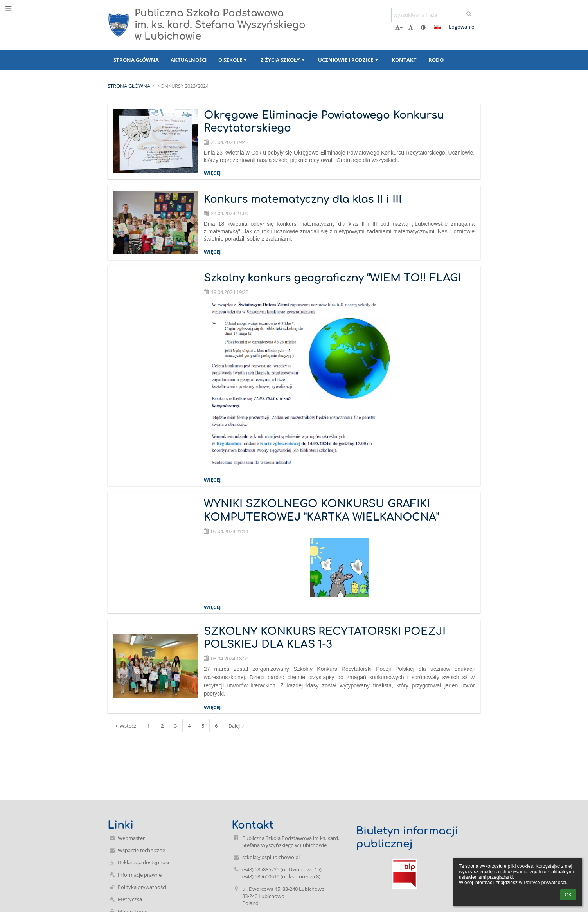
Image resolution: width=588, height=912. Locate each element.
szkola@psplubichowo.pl (271, 857)
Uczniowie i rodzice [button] (349, 60)
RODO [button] (436, 60)
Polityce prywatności (545, 883)
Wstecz (125, 726)
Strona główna (129, 86)
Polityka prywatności (142, 887)
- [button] (412, 27)
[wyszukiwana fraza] (433, 15)
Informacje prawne (140, 875)
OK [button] (568, 895)
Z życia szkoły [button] (283, 60)
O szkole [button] (234, 60)
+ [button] (399, 27)
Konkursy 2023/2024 (183, 86)
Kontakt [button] (404, 60)
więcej (212, 173)
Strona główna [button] (136, 60)
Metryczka (130, 899)
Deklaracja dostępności (145, 862)
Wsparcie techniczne (141, 850)
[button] (437, 27)
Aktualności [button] (189, 60)
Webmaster (131, 838)
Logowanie (461, 27)
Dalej (237, 726)
